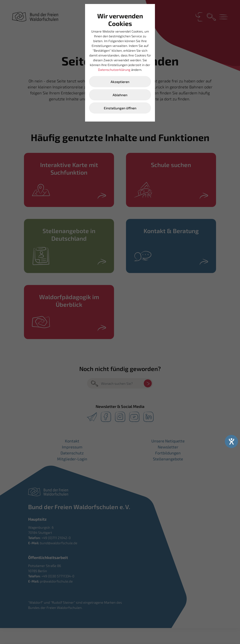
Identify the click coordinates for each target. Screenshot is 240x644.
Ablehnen (120, 95)
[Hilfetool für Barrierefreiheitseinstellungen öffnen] (231, 441)
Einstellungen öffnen (120, 108)
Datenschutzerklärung (114, 70)
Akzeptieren (120, 82)
